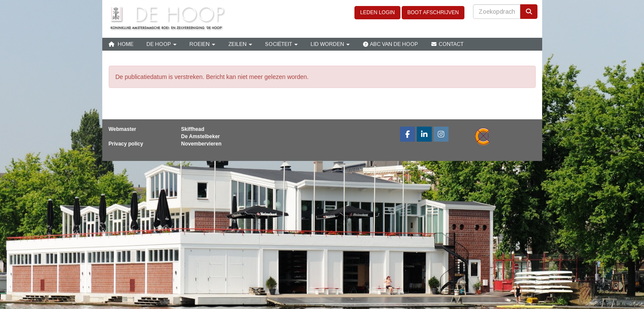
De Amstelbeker (201, 136)
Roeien (202, 44)
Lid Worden (330, 44)
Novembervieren (201, 144)
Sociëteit (281, 44)
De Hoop (162, 44)
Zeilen (240, 44)
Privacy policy (126, 144)
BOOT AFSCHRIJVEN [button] (433, 12)
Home (121, 44)
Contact (447, 44)
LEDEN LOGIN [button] (377, 12)
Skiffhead (193, 129)
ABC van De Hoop (390, 44)
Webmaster (122, 129)
